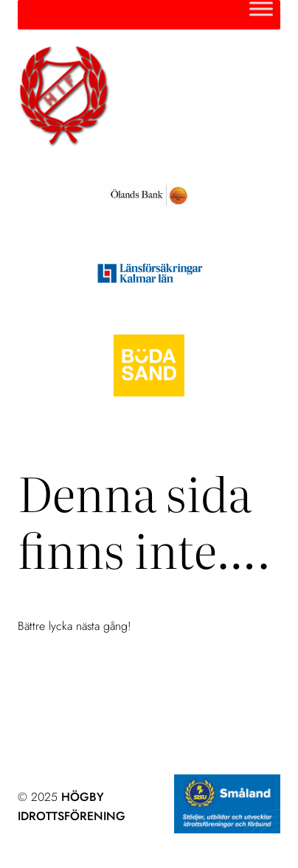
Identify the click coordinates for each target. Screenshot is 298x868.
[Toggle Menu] (261, 8)
